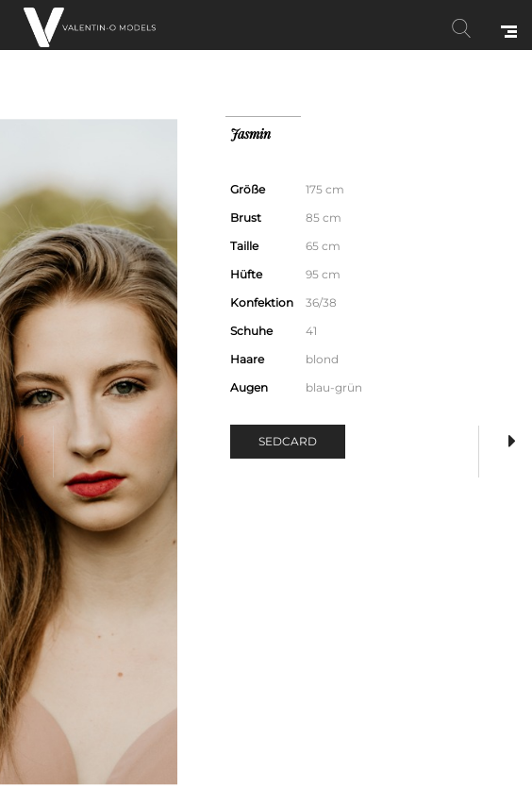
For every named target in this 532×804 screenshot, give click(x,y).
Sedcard (288, 441)
